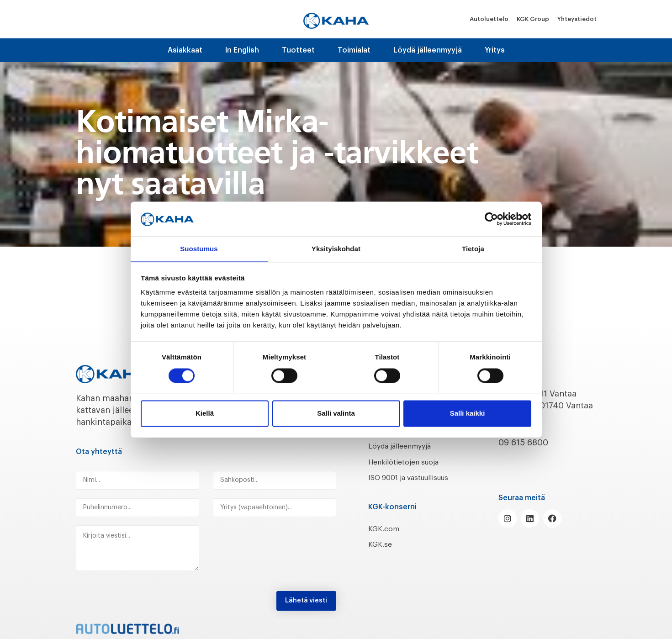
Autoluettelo (489, 19)
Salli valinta (336, 414)
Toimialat (354, 50)
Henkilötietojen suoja (410, 462)
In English (242, 50)
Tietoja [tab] (473, 249)
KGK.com (386, 540)
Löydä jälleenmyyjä (428, 50)
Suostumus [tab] (199, 249)
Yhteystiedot (577, 19)
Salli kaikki (468, 414)
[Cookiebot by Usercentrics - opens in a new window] (491, 218)
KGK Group (533, 19)
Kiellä (205, 414)
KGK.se (382, 556)
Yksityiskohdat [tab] (336, 249)
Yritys (495, 50)
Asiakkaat (185, 50)
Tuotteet (298, 50)
